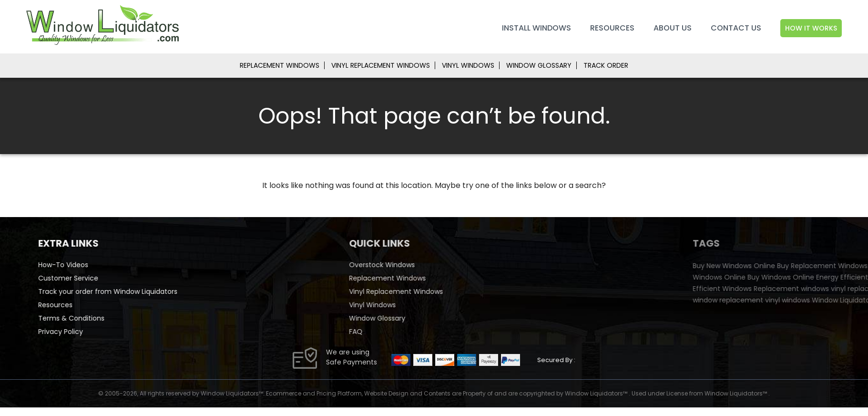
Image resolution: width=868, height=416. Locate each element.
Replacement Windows (428, 278)
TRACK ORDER (606, 65)
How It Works (811, 28)
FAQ (397, 332)
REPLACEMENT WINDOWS (280, 65)
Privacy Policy (79, 332)
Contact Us (736, 28)
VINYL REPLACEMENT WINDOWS (381, 65)
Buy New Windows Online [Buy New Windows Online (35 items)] (807, 266)
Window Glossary (418, 318)
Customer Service (87, 278)
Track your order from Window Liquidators (126, 291)
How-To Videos (82, 265)
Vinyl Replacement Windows (437, 291)
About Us (673, 28)
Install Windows (536, 28)
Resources (612, 28)
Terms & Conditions (90, 318)
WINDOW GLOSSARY (539, 65)
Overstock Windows (423, 265)
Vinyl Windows (413, 305)
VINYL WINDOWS (468, 65)
